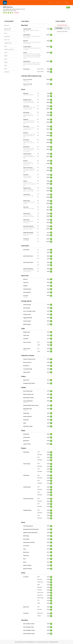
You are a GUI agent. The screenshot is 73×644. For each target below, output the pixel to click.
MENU (67, 2)
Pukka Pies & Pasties (9, 49)
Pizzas (6, 33)
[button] (51, 29)
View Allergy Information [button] (62, 25)
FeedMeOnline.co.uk (32, 642)
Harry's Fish (7, 40)
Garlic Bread (7, 37)
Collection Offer (11, 29)
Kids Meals (7, 72)
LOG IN (50, 2)
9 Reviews (17, 13)
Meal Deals (7, 25)
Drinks (6, 69)
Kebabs (6, 56)
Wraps (6, 59)
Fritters (6, 53)
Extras (6, 65)
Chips (5, 46)
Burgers (6, 62)
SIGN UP (58, 2)
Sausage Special (8, 43)
